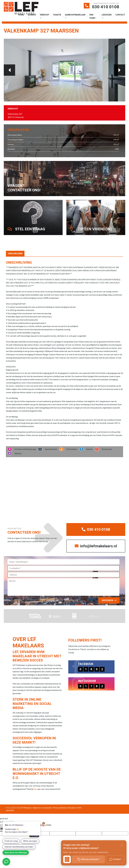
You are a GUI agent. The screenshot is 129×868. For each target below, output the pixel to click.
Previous (9, 70)
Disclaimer (72, 808)
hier (35, 789)
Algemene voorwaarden (42, 808)
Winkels (17, 453)
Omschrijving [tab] (15, 254)
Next (120, 70)
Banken (89, 449)
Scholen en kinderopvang (24, 449)
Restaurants (106, 449)
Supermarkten (50, 449)
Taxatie (57, 15)
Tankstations (71, 449)
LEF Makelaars (26, 808)
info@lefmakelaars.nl (96, 546)
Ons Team (92, 16)
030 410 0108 (106, 7)
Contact (120, 15)
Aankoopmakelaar (75, 15)
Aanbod (32, 15)
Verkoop (44, 15)
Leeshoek (107, 15)
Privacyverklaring (60, 808)
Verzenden (107, 600)
